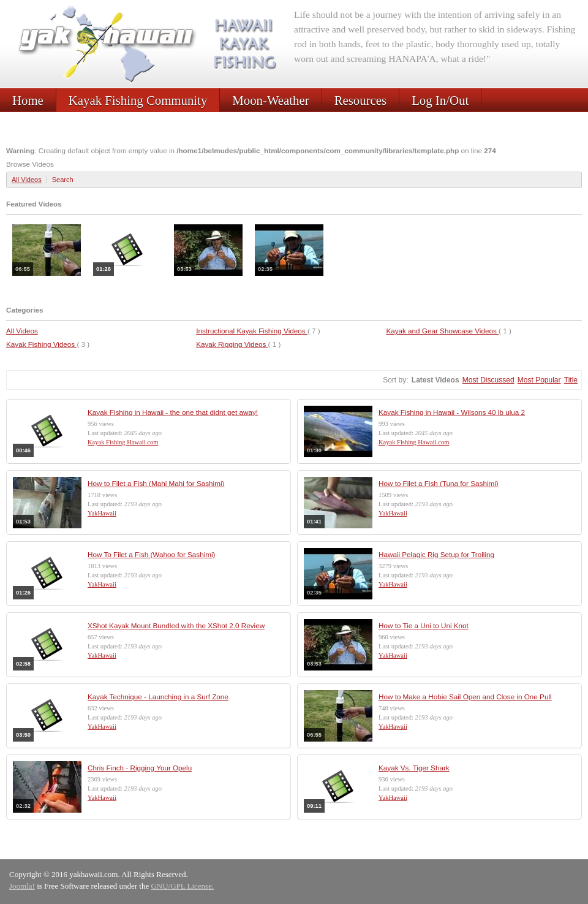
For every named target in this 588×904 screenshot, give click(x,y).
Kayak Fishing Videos (41, 344)
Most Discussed (488, 380)
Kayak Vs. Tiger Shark (414, 768)
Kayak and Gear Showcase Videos (442, 331)
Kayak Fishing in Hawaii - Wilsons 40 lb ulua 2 (452, 412)
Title (571, 380)
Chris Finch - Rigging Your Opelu (140, 768)
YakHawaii (102, 513)
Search (63, 180)
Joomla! (22, 886)
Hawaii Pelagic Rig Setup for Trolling (436, 554)
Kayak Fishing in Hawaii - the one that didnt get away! (173, 412)
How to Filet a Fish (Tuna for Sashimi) (439, 483)
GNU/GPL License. (182, 886)
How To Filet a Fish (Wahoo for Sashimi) (152, 554)
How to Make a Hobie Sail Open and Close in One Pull (465, 697)
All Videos (27, 180)
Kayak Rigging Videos (232, 344)
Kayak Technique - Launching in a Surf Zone (158, 697)
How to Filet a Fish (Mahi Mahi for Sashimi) (156, 483)
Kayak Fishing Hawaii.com (123, 442)
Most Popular (539, 380)
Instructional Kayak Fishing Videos (252, 331)
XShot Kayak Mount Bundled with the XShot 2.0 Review (176, 625)
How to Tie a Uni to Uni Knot (424, 625)
